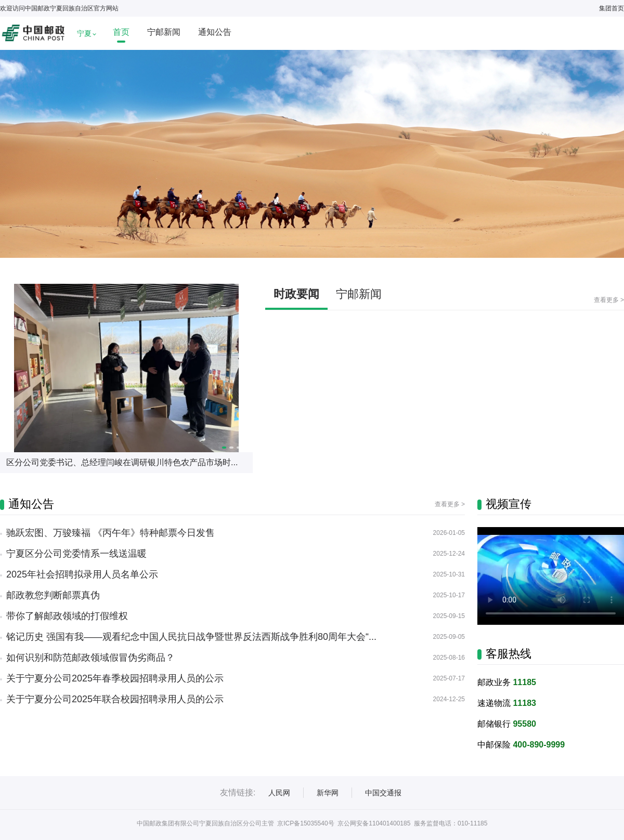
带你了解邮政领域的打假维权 (67, 616)
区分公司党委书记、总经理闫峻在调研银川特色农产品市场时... (122, 462)
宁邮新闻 (164, 32)
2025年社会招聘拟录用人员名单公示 (82, 574)
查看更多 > (609, 300)
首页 (121, 32)
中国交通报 (383, 793)
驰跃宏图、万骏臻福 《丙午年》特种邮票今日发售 (110, 533)
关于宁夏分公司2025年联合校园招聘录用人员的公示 (115, 699)
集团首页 (612, 8)
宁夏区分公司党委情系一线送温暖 (76, 554)
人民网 (279, 793)
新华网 (328, 793)
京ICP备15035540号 (305, 823)
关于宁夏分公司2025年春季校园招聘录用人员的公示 (115, 678)
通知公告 (215, 32)
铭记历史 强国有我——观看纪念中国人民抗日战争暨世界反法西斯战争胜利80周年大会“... (191, 637)
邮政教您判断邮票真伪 (53, 595)
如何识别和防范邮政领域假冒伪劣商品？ (90, 658)
